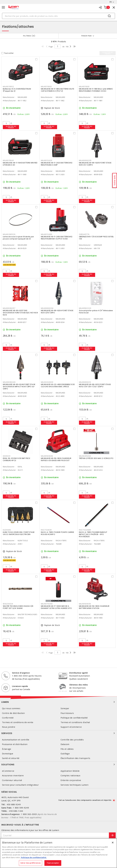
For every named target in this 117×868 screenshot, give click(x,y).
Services (59, 733)
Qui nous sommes (11, 708)
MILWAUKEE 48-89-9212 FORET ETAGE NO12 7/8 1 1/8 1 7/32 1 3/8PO (95, 385)
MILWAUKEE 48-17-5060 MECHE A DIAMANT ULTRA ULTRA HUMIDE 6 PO (56, 607)
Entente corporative (71, 780)
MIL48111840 (8, 160)
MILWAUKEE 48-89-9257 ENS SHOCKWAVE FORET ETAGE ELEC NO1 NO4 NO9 (20, 313)
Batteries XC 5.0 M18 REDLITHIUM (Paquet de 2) (17, 90)
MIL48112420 (47, 160)
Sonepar (65, 708)
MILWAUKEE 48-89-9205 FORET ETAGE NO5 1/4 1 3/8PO (95, 164)
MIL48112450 (47, 234)
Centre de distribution (13, 713)
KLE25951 (7, 530)
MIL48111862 (46, 87)
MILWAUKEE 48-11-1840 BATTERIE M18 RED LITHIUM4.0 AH (20, 164)
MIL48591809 (47, 456)
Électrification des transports (75, 758)
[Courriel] (55, 835)
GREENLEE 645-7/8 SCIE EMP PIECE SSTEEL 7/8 (96, 238)
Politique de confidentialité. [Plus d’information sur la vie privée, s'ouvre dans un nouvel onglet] (34, 857)
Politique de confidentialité (74, 718)
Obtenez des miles (79, 685)
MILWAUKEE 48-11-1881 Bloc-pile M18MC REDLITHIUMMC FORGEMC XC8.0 (96, 90)
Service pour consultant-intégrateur (20, 785)
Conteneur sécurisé (12, 780)
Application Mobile (70, 771)
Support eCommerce (71, 727)
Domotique (8, 754)
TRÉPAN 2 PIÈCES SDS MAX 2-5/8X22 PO (96, 458)
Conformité (8, 718)
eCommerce (8, 771)
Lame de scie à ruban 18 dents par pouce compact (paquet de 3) (18, 238)
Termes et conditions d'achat (75, 722)
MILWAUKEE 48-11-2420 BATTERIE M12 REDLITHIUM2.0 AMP (57, 164)
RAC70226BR (85, 530)
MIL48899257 (9, 308)
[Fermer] (113, 843)
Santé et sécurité (11, 758)
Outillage (65, 754)
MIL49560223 (85, 308)
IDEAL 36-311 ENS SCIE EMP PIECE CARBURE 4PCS (16, 459)
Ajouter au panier (11, 127)
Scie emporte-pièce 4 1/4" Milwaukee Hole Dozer (96, 312)
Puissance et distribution (15, 744)
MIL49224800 (47, 382)
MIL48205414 (85, 456)
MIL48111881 (84, 87)
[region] (59, 853)
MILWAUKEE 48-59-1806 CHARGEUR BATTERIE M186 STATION (94, 607)
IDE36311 (7, 456)
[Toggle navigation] (3, 7)
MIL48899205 (85, 160)
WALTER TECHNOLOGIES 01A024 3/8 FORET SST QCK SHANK (18, 607)
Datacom (65, 744)
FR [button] (111, 2)
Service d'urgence (21, 673)
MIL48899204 (47, 308)
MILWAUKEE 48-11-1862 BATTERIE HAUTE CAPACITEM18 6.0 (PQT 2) (58, 90)
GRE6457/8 (84, 234)
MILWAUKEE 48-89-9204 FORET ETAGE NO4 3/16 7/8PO (57, 312)
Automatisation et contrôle (16, 740)
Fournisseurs (67, 713)
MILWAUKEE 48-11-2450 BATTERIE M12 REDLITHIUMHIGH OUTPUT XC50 (57, 238)
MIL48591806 (85, 604)
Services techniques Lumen (74, 785)
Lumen (59, 702)
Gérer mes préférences (31, 863)
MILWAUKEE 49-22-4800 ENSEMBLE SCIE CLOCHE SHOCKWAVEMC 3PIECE (58, 385)
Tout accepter (53, 863)
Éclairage (7, 749)
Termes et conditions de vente (18, 722)
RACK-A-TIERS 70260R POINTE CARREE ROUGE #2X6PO (57, 533)
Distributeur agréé (78, 673)
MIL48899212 (85, 382)
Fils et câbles (67, 749)
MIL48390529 (9, 234)
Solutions (59, 764)
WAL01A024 (8, 604)
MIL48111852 (8, 87)
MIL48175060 (47, 604)
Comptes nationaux (70, 776)
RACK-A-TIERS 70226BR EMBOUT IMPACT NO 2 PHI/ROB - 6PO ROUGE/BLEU (93, 534)
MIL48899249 (9, 382)
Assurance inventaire (13, 776)
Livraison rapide (20, 686)
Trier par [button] (86, 36)
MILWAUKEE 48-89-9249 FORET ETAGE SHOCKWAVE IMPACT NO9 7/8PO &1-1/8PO (19, 387)
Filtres (29, 36)
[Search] (59, 16)
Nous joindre (9, 727)
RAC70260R (46, 530)
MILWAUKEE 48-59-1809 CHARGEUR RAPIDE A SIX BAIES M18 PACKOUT (56, 459)
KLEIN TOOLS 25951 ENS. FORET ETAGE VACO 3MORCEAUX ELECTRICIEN (19, 533)
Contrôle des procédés (72, 740)
